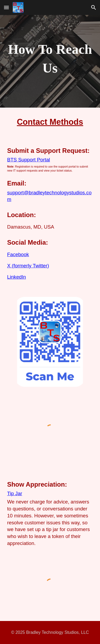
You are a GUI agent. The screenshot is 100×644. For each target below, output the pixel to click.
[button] (6, 7)
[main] (50, 59)
